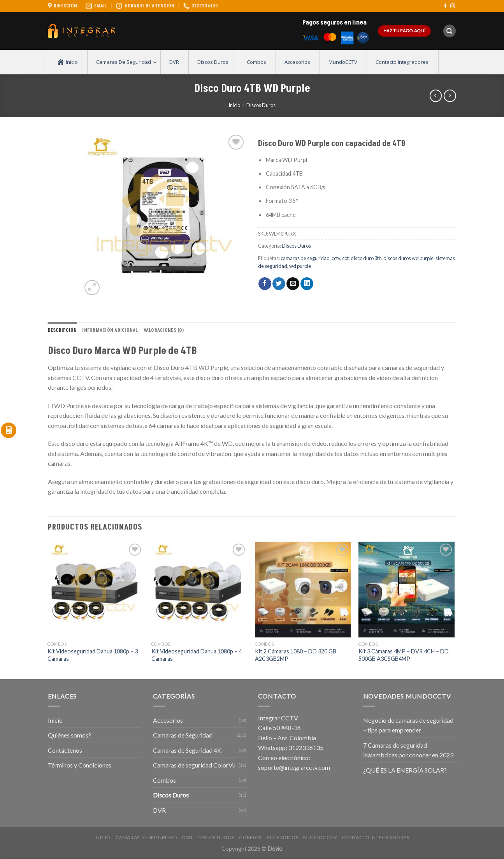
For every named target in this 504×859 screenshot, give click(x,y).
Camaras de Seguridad (183, 735)
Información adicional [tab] (110, 330)
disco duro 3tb (366, 258)
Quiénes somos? (69, 735)
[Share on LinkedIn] (307, 284)
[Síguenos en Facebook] (445, 6)
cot (345, 258)
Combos (164, 780)
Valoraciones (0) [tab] (164, 330)
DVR (159, 810)
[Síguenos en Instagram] (453, 6)
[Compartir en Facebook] (265, 284)
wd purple (300, 266)
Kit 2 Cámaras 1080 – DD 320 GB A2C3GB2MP (296, 655)
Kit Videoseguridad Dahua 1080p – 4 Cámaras (197, 655)
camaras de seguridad (305, 258)
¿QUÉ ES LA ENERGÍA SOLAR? (405, 770)
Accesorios (168, 720)
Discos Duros (261, 105)
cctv (336, 258)
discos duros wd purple (408, 258)
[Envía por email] (293, 284)
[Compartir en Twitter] (279, 284)
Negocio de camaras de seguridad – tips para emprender (408, 725)
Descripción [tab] (62, 330)
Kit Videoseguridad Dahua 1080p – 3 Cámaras (93, 655)
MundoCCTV (320, 837)
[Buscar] (450, 31)
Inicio (234, 105)
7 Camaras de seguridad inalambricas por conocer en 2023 (408, 750)
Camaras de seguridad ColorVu (194, 765)
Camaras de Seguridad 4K (187, 750)
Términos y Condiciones (80, 765)
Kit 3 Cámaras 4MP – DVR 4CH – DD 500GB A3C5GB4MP (404, 655)
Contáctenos (65, 750)
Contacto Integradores (376, 837)
